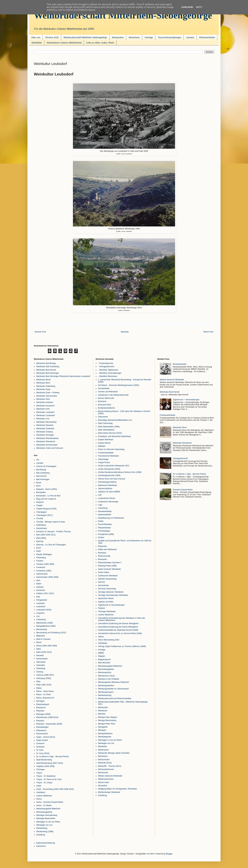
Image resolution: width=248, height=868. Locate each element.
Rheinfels (40, 711)
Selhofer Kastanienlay (107, 579)
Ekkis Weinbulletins (106, 430)
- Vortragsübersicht (106, 367)
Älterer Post (208, 332)
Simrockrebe (103, 585)
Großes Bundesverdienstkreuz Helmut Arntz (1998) (120, 472)
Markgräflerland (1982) (46, 626)
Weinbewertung (105, 695)
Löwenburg (41, 619)
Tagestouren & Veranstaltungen (111, 605)
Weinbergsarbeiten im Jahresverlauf (113, 689)
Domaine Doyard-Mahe (183, 490)
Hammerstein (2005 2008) (47, 577)
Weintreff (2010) (105, 763)
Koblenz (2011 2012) (45, 593)
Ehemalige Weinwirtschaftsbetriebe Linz (115, 420)
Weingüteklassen (105, 734)
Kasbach (40, 587)
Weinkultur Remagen (45, 435)
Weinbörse (103, 711)
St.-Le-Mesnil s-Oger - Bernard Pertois (53, 757)
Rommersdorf (42, 734)
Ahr (38, 460)
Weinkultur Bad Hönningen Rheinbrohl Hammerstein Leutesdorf (63, 376)
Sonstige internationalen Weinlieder (113, 595)
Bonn (38, 486)
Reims (39, 688)
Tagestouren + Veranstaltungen (186, 400)
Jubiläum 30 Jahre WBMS (109, 492)
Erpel (38, 551)
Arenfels (40, 463)
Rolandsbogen (42, 727)
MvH (152, 854)
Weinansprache (105, 672)
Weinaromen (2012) (106, 676)
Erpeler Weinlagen (44, 554)
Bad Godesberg (43, 473)
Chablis (39, 505)
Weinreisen (134, 37)
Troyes (39, 773)
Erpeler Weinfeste (106, 440)
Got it (199, 7)
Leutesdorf (41, 607)
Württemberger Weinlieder (109, 792)
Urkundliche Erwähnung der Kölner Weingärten (118, 627)
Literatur (190, 37)
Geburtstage (103, 459)
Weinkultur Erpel (43, 389)
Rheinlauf (102, 553)
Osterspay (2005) (44, 678)
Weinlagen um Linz (44, 825)
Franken (40, 561)
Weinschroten (104, 760)
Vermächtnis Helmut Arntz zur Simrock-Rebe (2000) (120, 633)
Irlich (38, 580)
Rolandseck (41, 730)
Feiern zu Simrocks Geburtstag (111, 449)
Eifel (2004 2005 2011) (46, 535)
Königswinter (42, 600)
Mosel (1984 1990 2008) (47, 646)
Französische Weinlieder (108, 456)
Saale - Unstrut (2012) (46, 737)
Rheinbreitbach (43, 704)
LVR (100, 495)
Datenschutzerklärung (46, 843)
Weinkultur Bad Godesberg (48, 367)
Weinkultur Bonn (43, 383)
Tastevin (101, 608)
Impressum (41, 846)
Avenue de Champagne (46, 466)
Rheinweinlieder (207, 37)
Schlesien (40, 747)
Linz (38, 616)
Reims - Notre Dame (45, 691)
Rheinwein (102, 559)
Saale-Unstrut (42, 740)
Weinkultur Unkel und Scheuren (50, 448)
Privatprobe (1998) (106, 534)
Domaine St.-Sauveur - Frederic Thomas (53, 532)
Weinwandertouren (106, 769)
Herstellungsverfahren (107, 482)
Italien (39, 584)
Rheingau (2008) (43, 714)
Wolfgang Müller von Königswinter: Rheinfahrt (117, 789)
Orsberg (40, 672)
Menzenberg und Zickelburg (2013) (51, 633)
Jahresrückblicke (105, 489)
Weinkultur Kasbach (45, 402)
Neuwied (40, 655)
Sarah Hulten (104, 572)
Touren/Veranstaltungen (170, 37)
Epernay (40, 541)
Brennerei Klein (105, 405)
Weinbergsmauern (106, 692)
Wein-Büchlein (104, 663)
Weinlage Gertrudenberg (47, 815)
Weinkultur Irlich (43, 399)
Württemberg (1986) (45, 832)
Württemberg (42, 828)
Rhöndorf (40, 721)
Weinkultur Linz (43, 419)
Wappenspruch (104, 659)
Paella (101, 521)
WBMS (101, 653)
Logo (100, 505)
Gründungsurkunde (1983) (109, 475)
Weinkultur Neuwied (45, 425)
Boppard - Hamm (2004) (47, 489)
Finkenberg (41, 558)
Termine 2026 (52, 37)
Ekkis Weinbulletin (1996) (109, 427)
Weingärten (103, 727)
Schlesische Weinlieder (108, 576)
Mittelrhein (41, 636)
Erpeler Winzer (104, 443)
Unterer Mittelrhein (44, 796)
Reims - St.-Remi (43, 694)
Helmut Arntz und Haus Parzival (111, 479)
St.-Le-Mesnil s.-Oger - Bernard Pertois (189, 474)
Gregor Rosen (104, 462)
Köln (38, 597)
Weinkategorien (105, 737)
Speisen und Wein (106, 602)
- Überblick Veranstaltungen (110, 373)
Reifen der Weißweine (107, 549)
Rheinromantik (104, 556)
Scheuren (40, 743)
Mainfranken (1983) (45, 623)
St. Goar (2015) (43, 753)
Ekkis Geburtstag (105, 423)
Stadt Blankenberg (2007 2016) (50, 763)
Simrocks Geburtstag (107, 589)
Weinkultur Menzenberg (46, 422)
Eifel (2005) (41, 538)
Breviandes (41, 492)
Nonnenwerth (42, 659)
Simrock (101, 582)
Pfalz (38, 682)
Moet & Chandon (43, 639)
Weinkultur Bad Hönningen (48, 373)
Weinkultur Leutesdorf (46, 415)
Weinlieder (37, 43)
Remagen (40, 701)
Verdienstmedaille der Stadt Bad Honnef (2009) (118, 630)
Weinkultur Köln (43, 409)
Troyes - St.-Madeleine (46, 776)
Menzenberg (42, 629)
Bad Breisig (41, 470)
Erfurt (39, 548)
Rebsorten (102, 546)
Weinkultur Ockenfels (45, 429)
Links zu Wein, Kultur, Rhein (100, 43)
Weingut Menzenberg (107, 720)
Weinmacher (103, 750)
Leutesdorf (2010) (44, 610)
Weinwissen (103, 773)
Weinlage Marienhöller (46, 818)
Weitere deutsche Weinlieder (110, 776)
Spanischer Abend (106, 598)
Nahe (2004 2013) (44, 652)
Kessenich (41, 590)
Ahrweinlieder (104, 388)
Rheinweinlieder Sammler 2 (110, 563)
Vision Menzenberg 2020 (109, 640)
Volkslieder (103, 643)
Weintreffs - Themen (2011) (110, 766)
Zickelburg (41, 835)
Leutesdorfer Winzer (107, 498)
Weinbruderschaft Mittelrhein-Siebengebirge (123, 15)
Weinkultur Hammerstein (47, 396)
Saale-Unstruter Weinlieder (109, 569)
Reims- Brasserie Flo (45, 698)
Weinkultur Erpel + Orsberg (48, 393)
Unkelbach (41, 792)
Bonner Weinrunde (106, 398)
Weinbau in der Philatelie (109, 679)
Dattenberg (41, 525)
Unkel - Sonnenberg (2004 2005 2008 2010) (55, 789)
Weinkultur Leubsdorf (45, 412)
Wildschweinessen (106, 779)
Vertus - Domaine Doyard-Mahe (50, 802)
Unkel (39, 786)
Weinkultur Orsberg (44, 432)
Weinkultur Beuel (43, 380)
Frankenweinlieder (106, 453)
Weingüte (102, 730)
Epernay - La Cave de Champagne (51, 545)
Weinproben (118, 37)
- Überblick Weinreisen (108, 376)
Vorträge (149, 37)
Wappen (101, 656)
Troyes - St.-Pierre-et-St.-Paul (49, 779)
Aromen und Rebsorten (108, 392)
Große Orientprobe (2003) (109, 469)
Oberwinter (41, 662)
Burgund (40, 502)
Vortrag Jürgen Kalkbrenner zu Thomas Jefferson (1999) (122, 646)
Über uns (36, 37)
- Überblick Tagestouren (108, 370)
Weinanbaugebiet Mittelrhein (48, 809)
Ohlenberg (41, 668)
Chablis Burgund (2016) (46, 509)
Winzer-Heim (103, 782)
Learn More (187, 7)
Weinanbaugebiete (44, 812)
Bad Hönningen (43, 479)
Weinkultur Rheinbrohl (46, 442)
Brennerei (102, 401)
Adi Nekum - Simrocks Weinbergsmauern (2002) (119, 385)
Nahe (39, 649)
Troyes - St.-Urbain (44, 783)
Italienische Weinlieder (108, 485)
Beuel (39, 483)
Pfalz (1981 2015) (44, 685)
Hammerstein (42, 574)
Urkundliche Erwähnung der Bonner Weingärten (118, 623)
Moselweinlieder (105, 511)
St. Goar (40, 750)
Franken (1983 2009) (45, 564)
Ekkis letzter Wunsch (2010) (110, 433)
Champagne (41, 512)
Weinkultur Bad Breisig (46, 363)
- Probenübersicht (106, 363)
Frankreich (41, 567)
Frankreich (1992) (44, 571)
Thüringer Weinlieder (107, 612)
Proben (101, 537)
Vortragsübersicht (180, 458)
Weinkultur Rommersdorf (47, 445)
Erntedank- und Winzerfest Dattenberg (114, 436)
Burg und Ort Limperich (46, 499)
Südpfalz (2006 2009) (45, 766)
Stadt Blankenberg (44, 760)
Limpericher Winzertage (108, 502)
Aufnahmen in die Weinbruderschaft (113, 395)
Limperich (40, 613)
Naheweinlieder (105, 515)
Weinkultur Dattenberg (46, 386)
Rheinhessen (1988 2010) (47, 717)
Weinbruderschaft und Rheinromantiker (115, 698)
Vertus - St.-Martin (44, 805)
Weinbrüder (103, 707)
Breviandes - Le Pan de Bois (48, 496)
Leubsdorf (40, 603)
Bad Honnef (41, 476)
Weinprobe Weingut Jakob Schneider (114, 753)
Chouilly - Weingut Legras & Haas (51, 522)
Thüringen (41, 769)
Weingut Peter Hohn (107, 724)
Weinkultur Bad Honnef (46, 370)
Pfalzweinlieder (104, 528)
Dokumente (103, 417)
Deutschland (42, 528)
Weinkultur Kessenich (45, 406)
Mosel (39, 642)
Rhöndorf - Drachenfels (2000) (49, 724)
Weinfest (102, 714)
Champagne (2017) (44, 515)
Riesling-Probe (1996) (107, 566)
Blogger (169, 854)
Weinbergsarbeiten (106, 686)
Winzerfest (103, 786)
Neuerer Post (40, 332)
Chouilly (40, 518)
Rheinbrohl (41, 708)
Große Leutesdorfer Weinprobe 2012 (114, 466)
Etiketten (102, 446)
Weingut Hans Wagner (108, 717)
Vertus (39, 799)
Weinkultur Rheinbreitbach (47, 438)
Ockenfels (40, 665)
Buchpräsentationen (107, 408)
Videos (101, 637)
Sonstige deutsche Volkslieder (111, 592)
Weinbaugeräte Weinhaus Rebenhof (113, 682)
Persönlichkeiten (105, 524)
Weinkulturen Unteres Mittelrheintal (64, 43)
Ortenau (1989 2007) (45, 675)
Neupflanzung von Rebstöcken (111, 518)
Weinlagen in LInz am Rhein (48, 822)
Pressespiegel (104, 531)
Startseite (125, 332)
